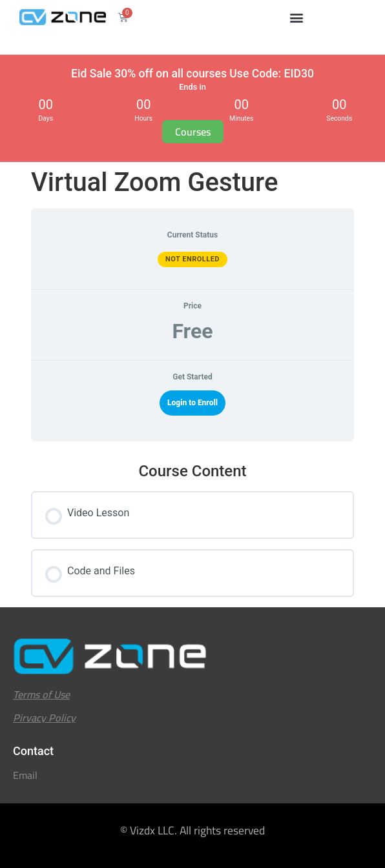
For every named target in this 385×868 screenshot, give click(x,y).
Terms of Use (41, 694)
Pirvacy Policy (44, 718)
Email (25, 775)
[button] (297, 17)
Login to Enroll (192, 403)
